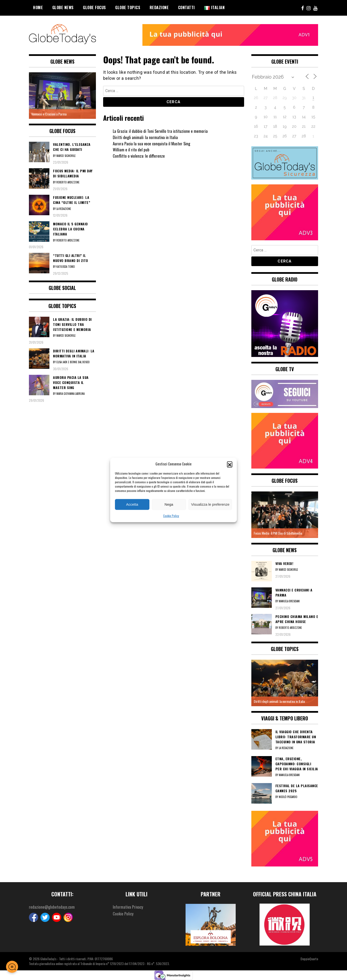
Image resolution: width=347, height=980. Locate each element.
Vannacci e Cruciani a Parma (49, 114)
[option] (62, 96)
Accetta (132, 504)
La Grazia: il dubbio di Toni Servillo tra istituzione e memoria (161, 131)
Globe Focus (94, 7)
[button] (230, 464)
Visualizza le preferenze (210, 504)
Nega (169, 504)
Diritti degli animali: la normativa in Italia (146, 137)
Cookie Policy (171, 516)
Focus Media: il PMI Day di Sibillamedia (278, 533)
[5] (285, 838)
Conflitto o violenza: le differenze (140, 156)
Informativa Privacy (129, 907)
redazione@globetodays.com (53, 907)
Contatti (187, 7)
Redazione (159, 7)
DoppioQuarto (309, 959)
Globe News (63, 7)
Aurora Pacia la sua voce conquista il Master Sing (153, 143)
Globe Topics (128, 7)
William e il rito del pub (131, 149)
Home (38, 7)
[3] (285, 212)
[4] (285, 440)
